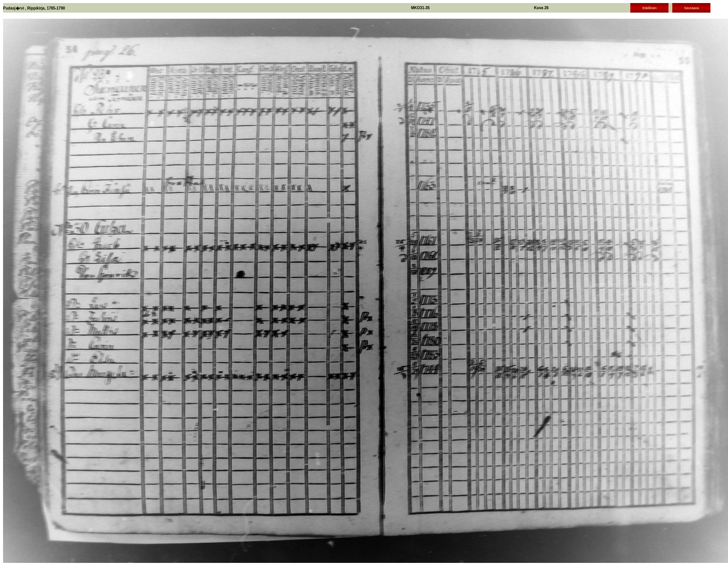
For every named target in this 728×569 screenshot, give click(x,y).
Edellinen (650, 8)
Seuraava (692, 8)
